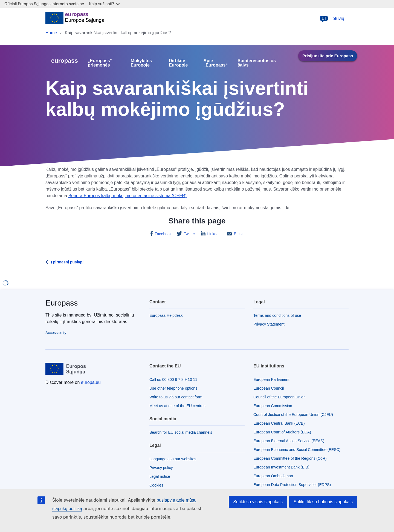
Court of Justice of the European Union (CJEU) (293, 415)
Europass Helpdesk (166, 315)
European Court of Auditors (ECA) (282, 432)
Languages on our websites (173, 459)
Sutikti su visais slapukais (258, 502)
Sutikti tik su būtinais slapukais (323, 502)
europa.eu (91, 382)
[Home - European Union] (75, 19)
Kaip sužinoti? (104, 4)
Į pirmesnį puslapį (67, 262)
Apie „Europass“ (215, 63)
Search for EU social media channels (181, 432)
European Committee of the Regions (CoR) (290, 458)
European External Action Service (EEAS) (289, 441)
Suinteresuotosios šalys (257, 63)
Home (51, 33)
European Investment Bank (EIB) (281, 467)
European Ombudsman (273, 476)
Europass (62, 303)
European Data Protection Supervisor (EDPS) (292, 485)
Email (238, 234)
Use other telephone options (173, 388)
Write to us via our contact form (176, 397)
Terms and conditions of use (277, 315)
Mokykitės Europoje (141, 63)
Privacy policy (161, 468)
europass (65, 61)
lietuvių (332, 19)
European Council (269, 388)
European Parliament (271, 379)
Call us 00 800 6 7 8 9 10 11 (173, 379)
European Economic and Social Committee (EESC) (297, 450)
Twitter (189, 234)
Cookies (156, 485)
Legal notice (160, 476)
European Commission (273, 406)
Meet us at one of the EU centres (177, 406)
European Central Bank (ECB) (279, 423)
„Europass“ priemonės (100, 63)
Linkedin (214, 234)
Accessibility (56, 333)
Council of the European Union (279, 397)
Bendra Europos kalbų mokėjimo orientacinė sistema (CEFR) (128, 196)
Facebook (162, 234)
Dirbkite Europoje (178, 63)
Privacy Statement (269, 324)
